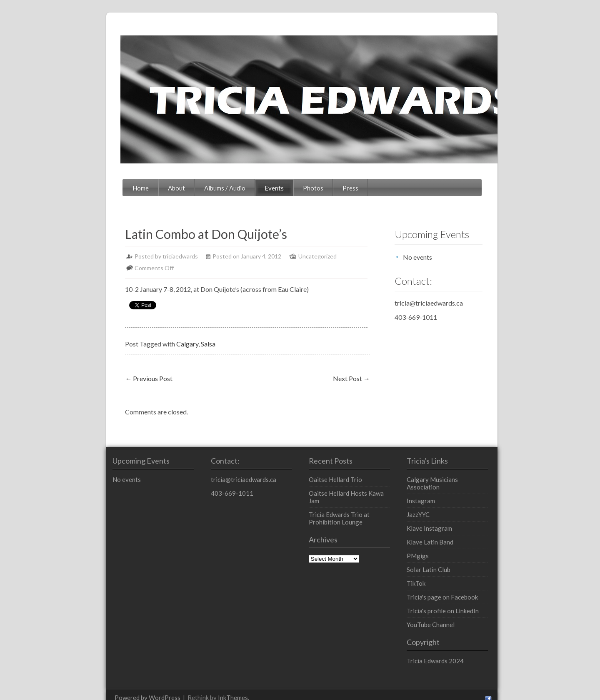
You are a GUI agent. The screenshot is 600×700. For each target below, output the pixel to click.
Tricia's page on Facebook (465, 578)
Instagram (443, 482)
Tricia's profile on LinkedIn (465, 592)
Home (90, 188)
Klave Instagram (452, 509)
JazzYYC (441, 495)
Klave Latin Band (452, 523)
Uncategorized (267, 256)
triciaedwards (129, 256)
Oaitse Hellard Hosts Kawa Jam (350, 482)
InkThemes (182, 678)
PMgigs (440, 537)
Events (223, 188)
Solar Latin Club (451, 550)
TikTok (439, 564)
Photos (262, 188)
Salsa (157, 332)
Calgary (136, 332)
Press (300, 188)
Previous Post (98, 367)
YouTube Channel (453, 605)
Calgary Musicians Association (472, 468)
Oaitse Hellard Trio (333, 468)
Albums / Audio (174, 188)
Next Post (371, 367)
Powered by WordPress (97, 678)
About (126, 188)
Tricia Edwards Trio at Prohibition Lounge (354, 499)
